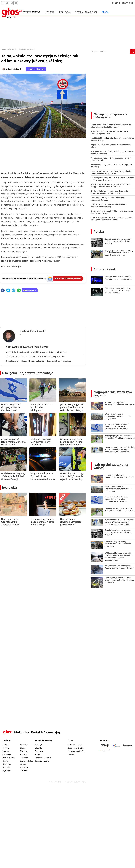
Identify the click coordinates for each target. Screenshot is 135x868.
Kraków (5, 745)
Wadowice (24, 767)
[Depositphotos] (128, 745)
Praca (105, 12)
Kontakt (71, 754)
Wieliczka (24, 771)
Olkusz (23, 748)
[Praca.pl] (105, 745)
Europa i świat (105, 269)
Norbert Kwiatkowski (14, 69)
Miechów (6, 767)
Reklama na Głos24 (75, 748)
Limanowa (7, 764)
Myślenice (7, 771)
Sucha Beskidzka (27, 761)
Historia (50, 12)
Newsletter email (75, 745)
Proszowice (24, 758)
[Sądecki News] (116, 745)
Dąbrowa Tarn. (9, 758)
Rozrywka (65, 12)
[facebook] (3, 291)
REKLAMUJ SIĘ (128, 3)
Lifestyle (38, 748)
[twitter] (8, 291)
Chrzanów (7, 754)
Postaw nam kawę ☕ (36, 69)
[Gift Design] (105, 750)
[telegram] (14, 291)
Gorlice (5, 761)
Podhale (23, 754)
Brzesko (6, 751)
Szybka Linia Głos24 (86, 12)
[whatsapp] (19, 291)
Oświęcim (24, 751)
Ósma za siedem (42, 761)
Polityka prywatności (76, 751)
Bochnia (6, 748)
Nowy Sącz (24, 745)
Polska (99, 231)
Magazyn (39, 745)
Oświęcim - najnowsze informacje (28, 373)
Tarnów (23, 764)
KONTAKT (116, 3)
